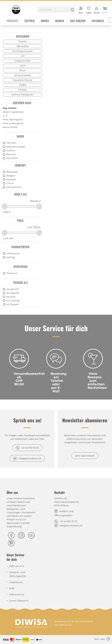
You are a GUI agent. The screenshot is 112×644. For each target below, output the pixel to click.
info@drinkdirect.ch (30, 459)
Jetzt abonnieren (85, 456)
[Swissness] (98, 21)
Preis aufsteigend (13, 123)
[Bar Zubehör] (78, 21)
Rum (23, 70)
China (10, 183)
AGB (12, 588)
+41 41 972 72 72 (30, 448)
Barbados (12, 172)
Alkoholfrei (23, 46)
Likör (23, 66)
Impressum (16, 582)
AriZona (11, 151)
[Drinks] (45, 21)
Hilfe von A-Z (17, 566)
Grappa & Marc (23, 61)
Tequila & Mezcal (23, 80)
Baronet (11, 154)
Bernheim (12, 158)
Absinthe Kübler (16, 147)
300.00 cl (35, 201)
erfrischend (13, 253)
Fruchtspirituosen (23, 51)
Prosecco (12, 273)
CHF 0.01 (8, 238)
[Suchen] (72, 10)
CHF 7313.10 (34, 227)
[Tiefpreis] (30, 21)
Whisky (23, 90)
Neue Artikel (10, 127)
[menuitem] (57, 10)
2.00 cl (7, 212)
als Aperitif (12, 289)
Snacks (23, 41)
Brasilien (11, 179)
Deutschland (14, 187)
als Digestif (13, 293)
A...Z (5, 116)
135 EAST (11, 143)
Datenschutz (17, 595)
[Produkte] (12, 21)
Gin (23, 56)
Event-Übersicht (19, 601)
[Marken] (60, 21)
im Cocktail (13, 301)
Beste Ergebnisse (13, 112)
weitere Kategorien (23, 95)
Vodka (23, 85)
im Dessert (13, 304)
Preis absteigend (13, 120)
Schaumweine (23, 75)
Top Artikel (10, 108)
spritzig (11, 257)
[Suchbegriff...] (57, 10)
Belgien (11, 176)
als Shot (11, 297)
